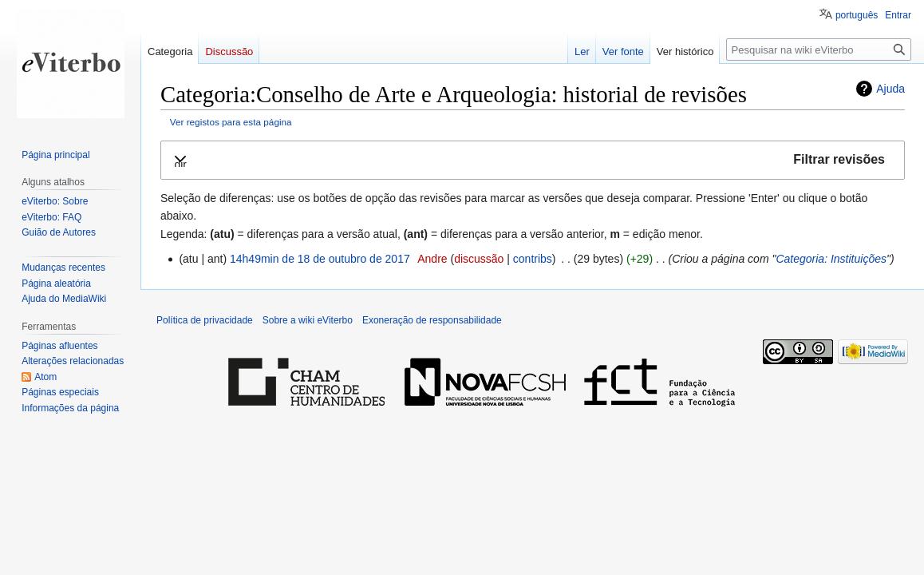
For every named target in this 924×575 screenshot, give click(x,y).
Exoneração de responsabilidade (432, 320)
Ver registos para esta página (231, 122)
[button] (533, 160)
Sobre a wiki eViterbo (308, 320)
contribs (533, 259)
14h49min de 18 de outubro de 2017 (320, 259)
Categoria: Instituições (831, 259)
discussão (479, 259)
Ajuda (890, 89)
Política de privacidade (205, 320)
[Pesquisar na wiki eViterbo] (819, 50)
